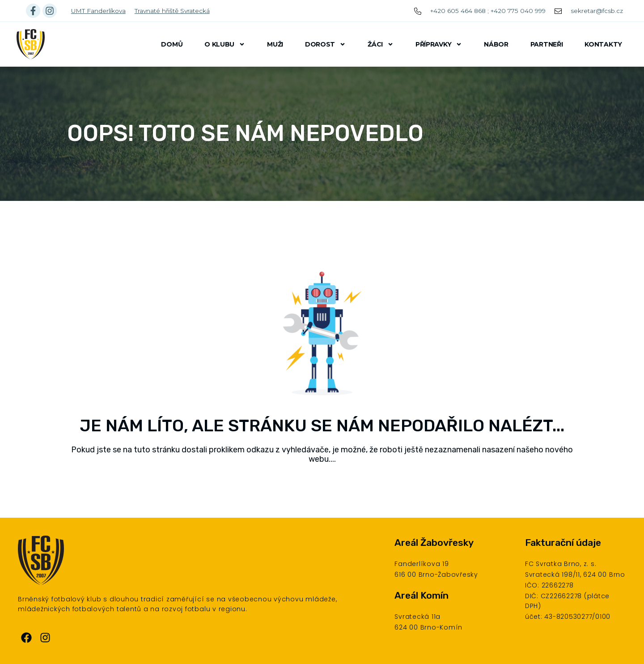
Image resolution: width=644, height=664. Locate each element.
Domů (172, 44)
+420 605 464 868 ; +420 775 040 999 (488, 11)
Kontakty (603, 44)
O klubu (225, 44)
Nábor (496, 44)
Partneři (547, 44)
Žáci (381, 44)
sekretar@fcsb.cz (597, 11)
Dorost (325, 44)
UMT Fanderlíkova (98, 11)
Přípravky (439, 44)
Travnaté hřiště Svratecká (172, 11)
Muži (275, 44)
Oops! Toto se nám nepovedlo (245, 133)
